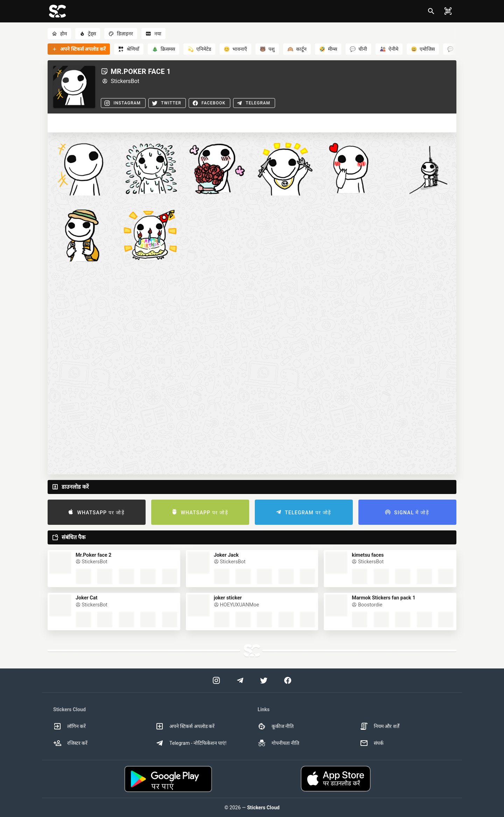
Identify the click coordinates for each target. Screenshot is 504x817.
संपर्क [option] (372, 743)
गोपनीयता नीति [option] (278, 743)
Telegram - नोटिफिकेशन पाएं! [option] (191, 743)
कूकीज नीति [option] (276, 726)
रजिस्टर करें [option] (70, 743)
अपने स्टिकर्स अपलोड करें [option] (185, 726)
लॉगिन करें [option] (69, 726)
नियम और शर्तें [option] (380, 726)
